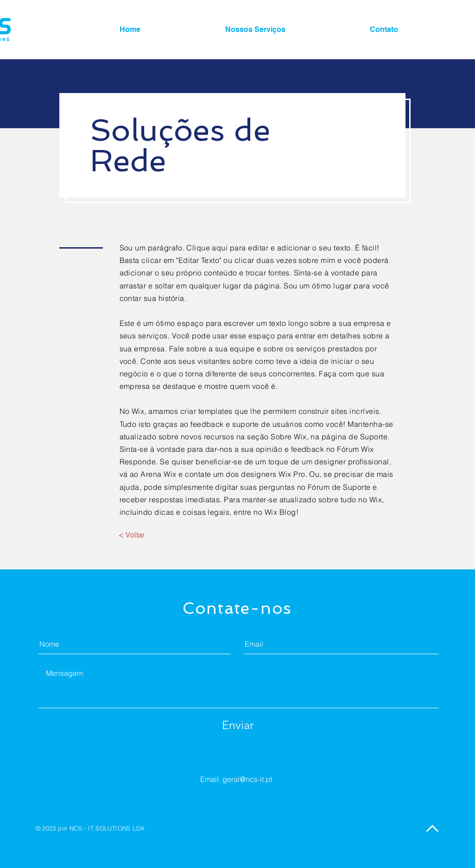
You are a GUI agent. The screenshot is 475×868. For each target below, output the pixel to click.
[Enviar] (238, 725)
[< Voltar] (132, 535)
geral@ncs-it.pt (247, 779)
